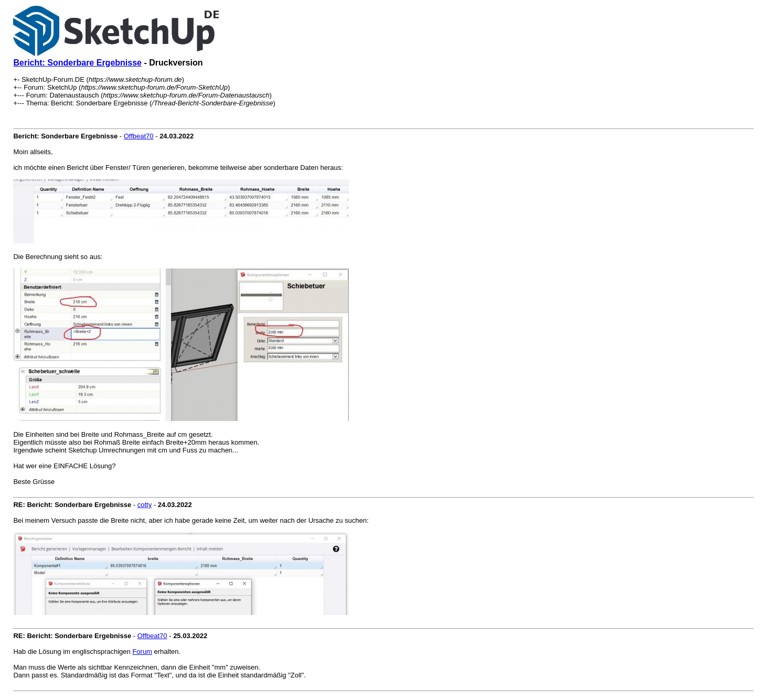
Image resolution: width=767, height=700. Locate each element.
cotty (145, 505)
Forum (142, 651)
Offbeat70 (139, 136)
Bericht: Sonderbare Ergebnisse (77, 63)
